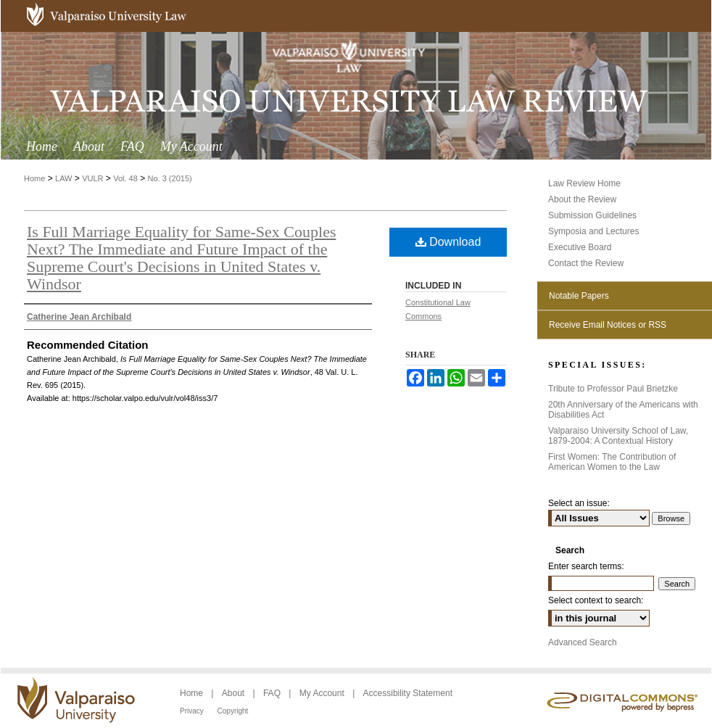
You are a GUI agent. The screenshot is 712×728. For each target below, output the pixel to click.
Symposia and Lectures (593, 231)
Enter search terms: (586, 566)
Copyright (233, 711)
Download (448, 242)
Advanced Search (583, 642)
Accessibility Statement (408, 693)
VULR (92, 178)
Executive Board (580, 247)
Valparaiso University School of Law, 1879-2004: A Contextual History (618, 436)
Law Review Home (584, 183)
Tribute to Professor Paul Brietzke (613, 389)
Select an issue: (579, 503)
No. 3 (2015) (170, 178)
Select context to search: (596, 600)
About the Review (582, 199)
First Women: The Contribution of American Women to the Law (612, 462)
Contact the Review (586, 263)
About (235, 693)
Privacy (193, 711)
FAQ (273, 693)
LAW (63, 178)
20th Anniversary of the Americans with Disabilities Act (623, 410)
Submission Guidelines (592, 215)
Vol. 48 (125, 178)
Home (34, 178)
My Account (323, 693)
